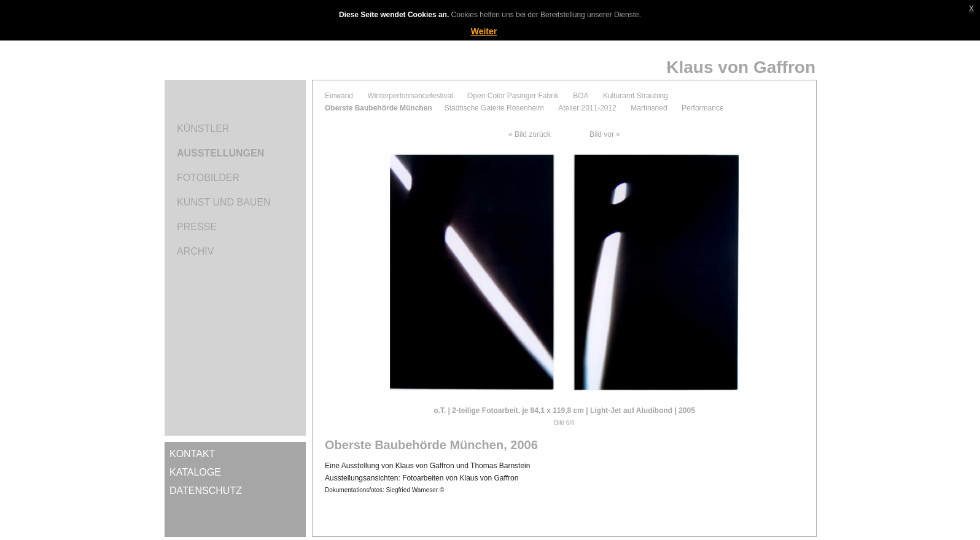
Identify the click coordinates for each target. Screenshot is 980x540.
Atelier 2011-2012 (587, 108)
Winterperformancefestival (410, 96)
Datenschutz (206, 491)
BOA (581, 96)
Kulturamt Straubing (636, 96)
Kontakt (192, 454)
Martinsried (649, 108)
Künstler (203, 129)
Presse (197, 227)
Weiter (484, 31)
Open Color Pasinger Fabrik (513, 96)
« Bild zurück (530, 134)
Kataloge (195, 472)
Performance (703, 108)
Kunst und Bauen (224, 202)
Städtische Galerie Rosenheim (494, 108)
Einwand (339, 96)
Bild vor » (605, 134)
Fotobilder (208, 178)
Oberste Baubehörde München (379, 108)
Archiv (195, 251)
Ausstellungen (220, 153)
